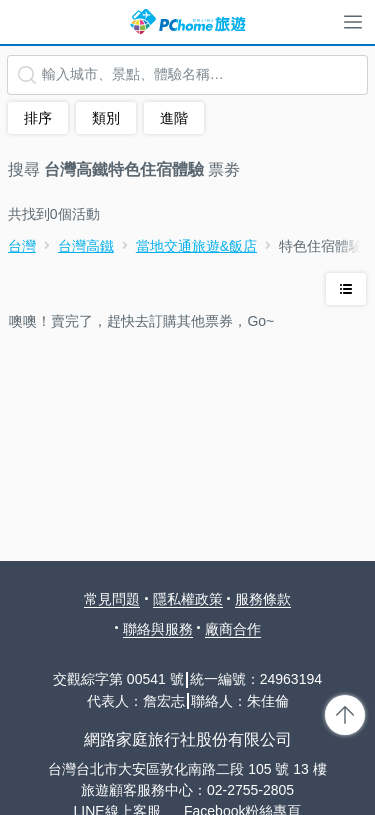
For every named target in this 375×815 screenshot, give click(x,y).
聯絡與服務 (158, 629)
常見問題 (112, 599)
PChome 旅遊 (188, 22)
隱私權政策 (188, 599)
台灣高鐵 (86, 246)
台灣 (22, 246)
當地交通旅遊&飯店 (196, 246)
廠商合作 (233, 629)
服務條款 (263, 599)
